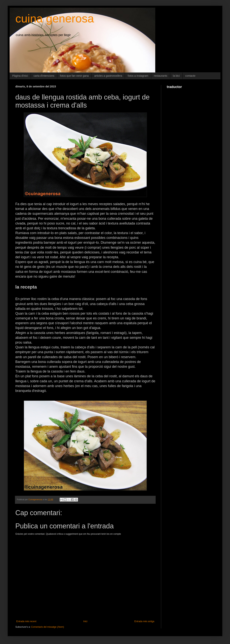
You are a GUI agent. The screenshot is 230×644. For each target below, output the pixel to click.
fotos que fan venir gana (74, 76)
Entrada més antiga (144, 621)
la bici (176, 76)
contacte (190, 76)
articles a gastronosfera (108, 76)
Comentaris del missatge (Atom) (47, 627)
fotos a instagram (138, 76)
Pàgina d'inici (20, 76)
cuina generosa (55, 19)
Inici (85, 621)
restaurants (161, 76)
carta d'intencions (44, 76)
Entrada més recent (26, 621)
